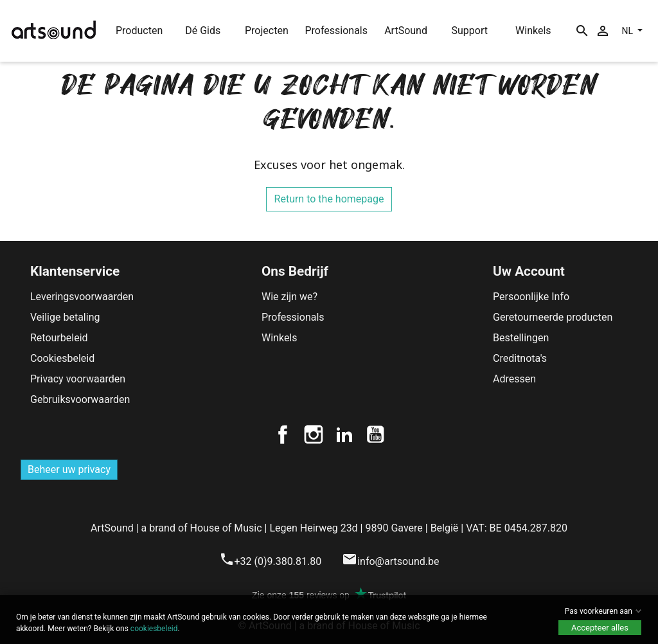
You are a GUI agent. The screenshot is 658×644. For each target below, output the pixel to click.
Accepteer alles (600, 628)
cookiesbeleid (154, 629)
